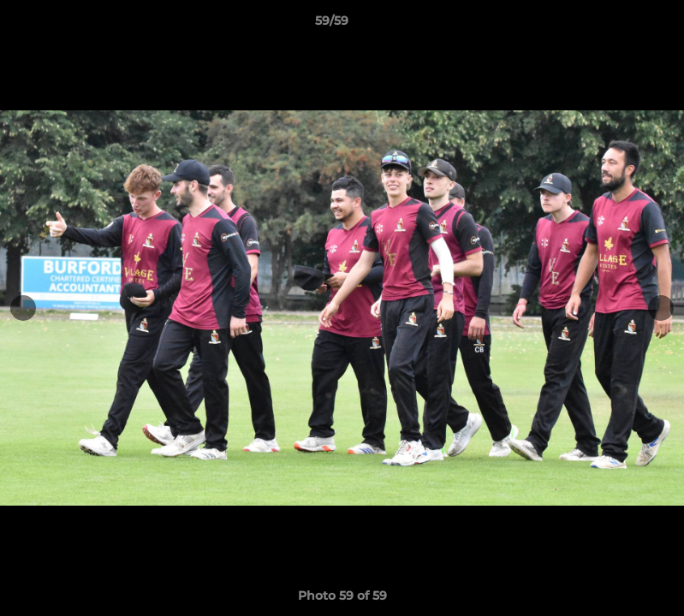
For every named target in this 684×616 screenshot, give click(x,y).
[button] (612, 25)
